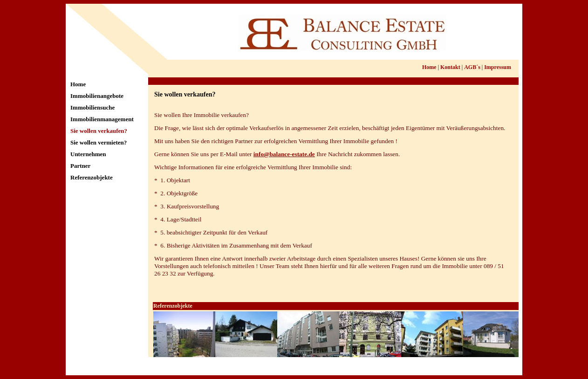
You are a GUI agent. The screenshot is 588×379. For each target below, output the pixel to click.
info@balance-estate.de (284, 154)
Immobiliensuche (92, 107)
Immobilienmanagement (102, 119)
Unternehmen (88, 154)
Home (78, 84)
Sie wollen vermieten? (99, 142)
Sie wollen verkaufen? (99, 131)
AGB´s (472, 67)
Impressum (498, 67)
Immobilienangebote (97, 96)
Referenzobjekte (92, 177)
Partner (80, 166)
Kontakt (450, 67)
